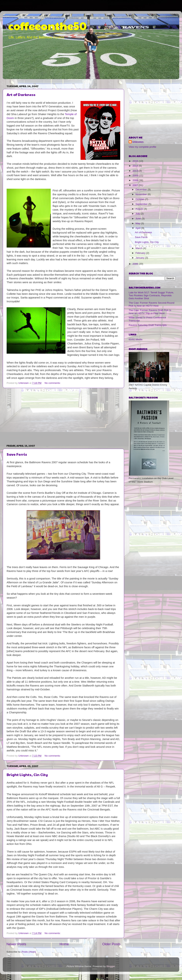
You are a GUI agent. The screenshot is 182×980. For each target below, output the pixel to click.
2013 (136, 171)
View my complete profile (142, 147)
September (142, 204)
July (138, 214)
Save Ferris (17, 454)
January (140, 258)
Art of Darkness (21, 95)
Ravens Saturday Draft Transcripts (148, 325)
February (141, 253)
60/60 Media (135, 339)
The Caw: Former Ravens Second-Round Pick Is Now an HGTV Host (151, 304)
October (140, 199)
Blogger (111, 966)
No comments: (53, 383)
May (138, 223)
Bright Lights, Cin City (27, 775)
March (139, 248)
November (142, 194)
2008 (136, 180)
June (139, 219)
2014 (136, 166)
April (138, 228)
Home (64, 944)
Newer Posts (16, 944)
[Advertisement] (63, 416)
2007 (136, 185)
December (142, 190)
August (140, 209)
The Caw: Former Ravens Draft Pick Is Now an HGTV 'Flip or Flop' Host (150, 312)
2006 (136, 264)
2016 (136, 161)
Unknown (138, 142)
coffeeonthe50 (48, 26)
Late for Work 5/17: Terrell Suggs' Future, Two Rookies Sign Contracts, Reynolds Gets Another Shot (151, 295)
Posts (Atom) (29, 952)
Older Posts (111, 944)
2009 (136, 176)
